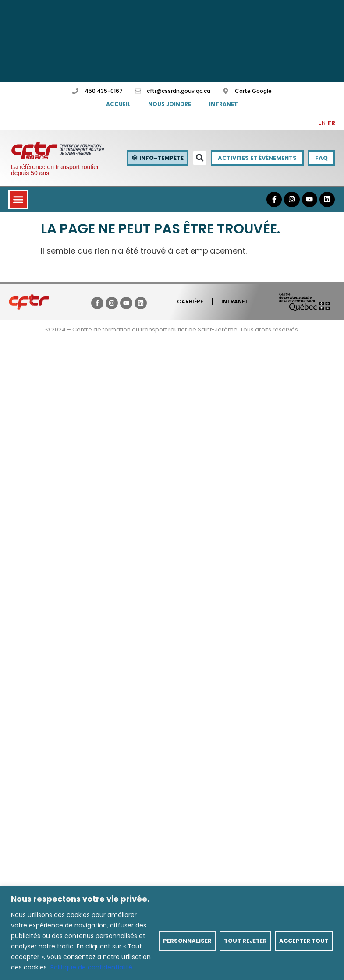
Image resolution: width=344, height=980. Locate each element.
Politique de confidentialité (91, 967)
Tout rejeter (245, 941)
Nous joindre (170, 104)
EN (322, 123)
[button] (200, 158)
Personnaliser (187, 941)
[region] (172, 933)
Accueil (118, 104)
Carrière (190, 301)
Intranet (223, 104)
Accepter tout (304, 941)
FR (332, 123)
